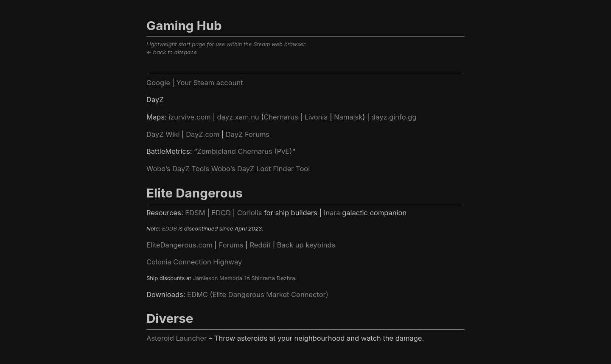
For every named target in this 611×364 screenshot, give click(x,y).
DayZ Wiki (163, 134)
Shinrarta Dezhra (273, 278)
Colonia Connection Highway (194, 262)
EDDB (170, 228)
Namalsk (348, 117)
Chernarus (281, 117)
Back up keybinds (306, 245)
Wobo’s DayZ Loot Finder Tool (261, 169)
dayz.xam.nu (238, 117)
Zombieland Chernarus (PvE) (244, 151)
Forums (231, 245)
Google (158, 83)
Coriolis (250, 213)
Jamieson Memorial (218, 278)
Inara (332, 213)
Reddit (260, 245)
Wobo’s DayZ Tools (178, 169)
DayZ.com (203, 134)
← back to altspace (172, 52)
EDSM (195, 213)
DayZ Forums (248, 134)
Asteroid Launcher (177, 338)
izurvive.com (190, 117)
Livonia (316, 117)
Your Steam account (209, 83)
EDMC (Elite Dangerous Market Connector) (258, 295)
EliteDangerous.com (179, 245)
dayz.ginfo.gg (394, 117)
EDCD (221, 213)
